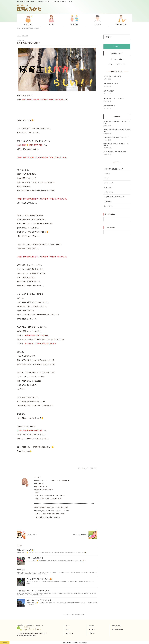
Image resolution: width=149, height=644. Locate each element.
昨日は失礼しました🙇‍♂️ (25, 550)
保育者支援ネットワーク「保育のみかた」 (52, 511)
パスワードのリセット (117, 64)
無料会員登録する (117, 53)
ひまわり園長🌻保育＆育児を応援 (29, 145)
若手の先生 (108, 201)
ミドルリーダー (109, 183)
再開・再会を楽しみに (35, 558)
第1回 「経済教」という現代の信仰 (115, 152)
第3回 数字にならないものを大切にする (116, 137)
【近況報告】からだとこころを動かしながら (33, 591)
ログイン (117, 47)
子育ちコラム (109, 192)
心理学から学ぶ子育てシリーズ (114, 197)
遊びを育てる (109, 206)
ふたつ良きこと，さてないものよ (39, 600)
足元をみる (21, 570)
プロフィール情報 (117, 59)
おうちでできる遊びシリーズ (114, 169)
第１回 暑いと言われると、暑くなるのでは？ (116, 122)
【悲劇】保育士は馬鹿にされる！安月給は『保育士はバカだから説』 (43, 100)
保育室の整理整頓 (109, 106)
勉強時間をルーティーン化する (36, 335)
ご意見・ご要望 (109, 91)
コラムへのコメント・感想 (112, 76)
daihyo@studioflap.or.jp (50, 517)
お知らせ (107, 174)
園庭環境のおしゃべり (111, 84)
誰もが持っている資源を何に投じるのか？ (41, 344)
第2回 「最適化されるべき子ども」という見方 (116, 144)
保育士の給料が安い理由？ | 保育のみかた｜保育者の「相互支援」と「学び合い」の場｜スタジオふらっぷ (44, 1)
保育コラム (108, 187)
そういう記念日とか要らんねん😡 (39, 579)
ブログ (109, 37)
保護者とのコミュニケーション (114, 98)
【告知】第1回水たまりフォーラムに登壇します (117, 130)
